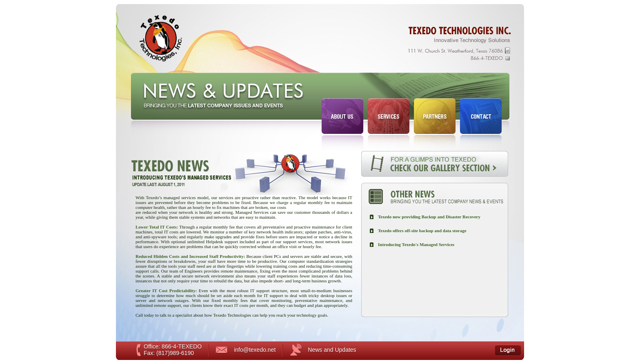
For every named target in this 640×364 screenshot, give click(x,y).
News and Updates (332, 350)
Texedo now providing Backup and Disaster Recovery (429, 217)
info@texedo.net (255, 350)
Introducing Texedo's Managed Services (416, 244)
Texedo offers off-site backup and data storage (422, 231)
